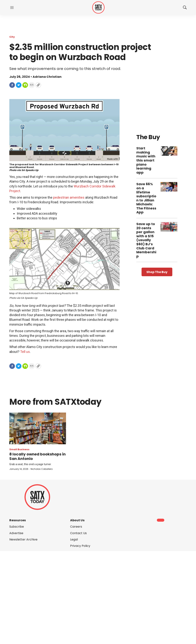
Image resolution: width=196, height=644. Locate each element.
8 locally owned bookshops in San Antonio (37, 456)
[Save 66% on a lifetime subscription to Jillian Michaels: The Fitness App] (169, 187)
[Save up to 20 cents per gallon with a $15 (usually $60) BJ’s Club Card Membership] (169, 227)
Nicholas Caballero (42, 469)
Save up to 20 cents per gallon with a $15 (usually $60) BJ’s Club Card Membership (146, 240)
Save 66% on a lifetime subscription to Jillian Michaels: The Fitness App (146, 198)
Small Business (19, 449)
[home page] (98, 8)
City (12, 37)
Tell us (25, 352)
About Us (77, 520)
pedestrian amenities (69, 197)
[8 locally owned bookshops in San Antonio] (38, 428)
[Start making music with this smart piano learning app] (169, 151)
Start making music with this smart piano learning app (146, 160)
